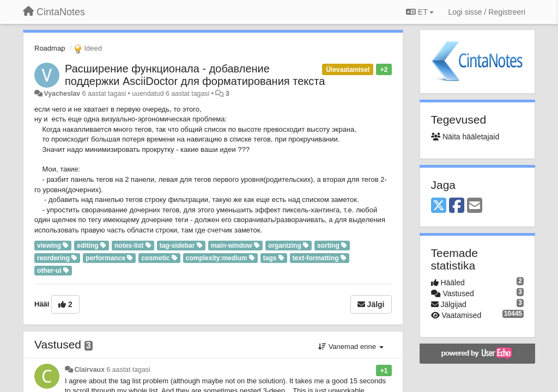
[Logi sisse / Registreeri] (487, 12)
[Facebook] (457, 206)
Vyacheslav (62, 94)
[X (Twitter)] (439, 206)
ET (420, 12)
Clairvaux (89, 370)
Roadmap (50, 48)
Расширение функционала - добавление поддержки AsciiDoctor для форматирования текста (195, 75)
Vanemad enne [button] (351, 347)
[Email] (475, 206)
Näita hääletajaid (465, 137)
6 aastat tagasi (128, 370)
